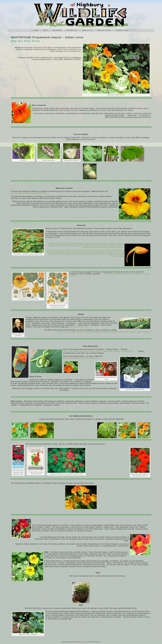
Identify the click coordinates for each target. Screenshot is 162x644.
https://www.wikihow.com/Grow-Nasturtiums (81, 358)
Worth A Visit (87, 30)
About (45, 30)
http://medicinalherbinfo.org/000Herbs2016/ (29, 193)
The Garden (57, 30)
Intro (36, 30)
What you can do (104, 30)
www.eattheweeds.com (79, 327)
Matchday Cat (72, 30)
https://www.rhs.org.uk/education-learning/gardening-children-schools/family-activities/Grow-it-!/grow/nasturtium (104, 332)
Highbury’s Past (122, 30)
